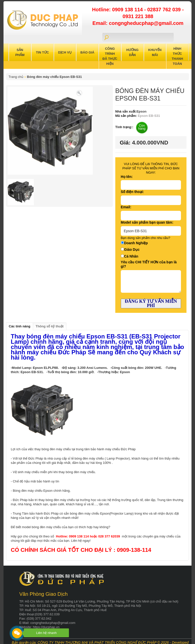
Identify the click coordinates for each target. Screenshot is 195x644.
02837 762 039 (165, 10)
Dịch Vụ (65, 52)
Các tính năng (20, 326)
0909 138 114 (128, 10)
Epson (142, 111)
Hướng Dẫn (132, 52)
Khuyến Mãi (155, 52)
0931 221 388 (138, 16)
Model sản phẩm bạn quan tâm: (147, 222)
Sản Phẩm (20, 52)
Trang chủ (16, 77)
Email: (126, 207)
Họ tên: (127, 177)
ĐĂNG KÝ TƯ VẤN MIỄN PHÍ (151, 303)
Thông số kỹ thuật (50, 326)
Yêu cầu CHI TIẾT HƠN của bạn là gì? (149, 264)
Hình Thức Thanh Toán (177, 56)
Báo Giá (87, 52)
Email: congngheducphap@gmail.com (138, 23)
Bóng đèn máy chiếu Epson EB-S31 (54, 77)
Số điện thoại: (132, 192)
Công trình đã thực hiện (110, 56)
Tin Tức (42, 52)
